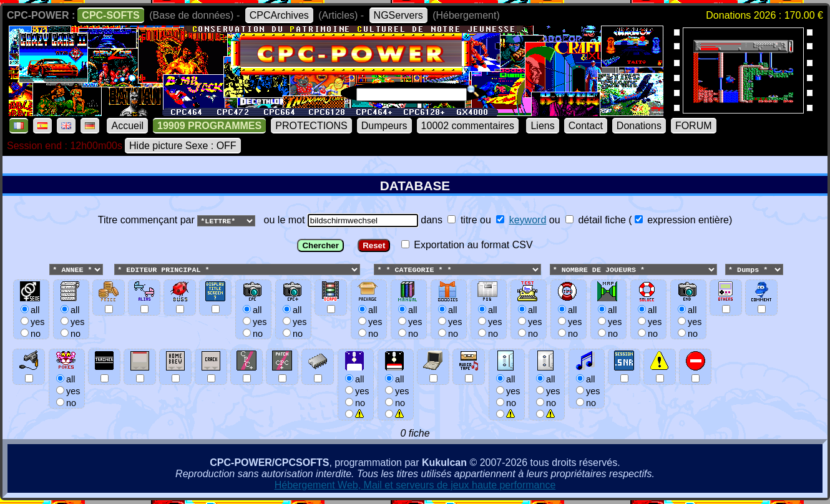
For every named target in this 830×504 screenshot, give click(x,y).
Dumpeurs (384, 126)
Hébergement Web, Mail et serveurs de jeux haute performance (415, 486)
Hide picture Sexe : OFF (183, 146)
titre (462, 220)
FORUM (694, 126)
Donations (639, 126)
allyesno (355, 391)
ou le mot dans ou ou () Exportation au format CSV (415, 322)
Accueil (127, 126)
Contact (586, 126)
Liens (542, 126)
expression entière (682, 220)
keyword (528, 220)
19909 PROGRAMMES (209, 126)
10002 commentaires (468, 126)
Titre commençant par (148, 220)
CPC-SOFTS (110, 15)
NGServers (398, 15)
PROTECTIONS (311, 126)
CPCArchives (279, 15)
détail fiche (596, 220)
